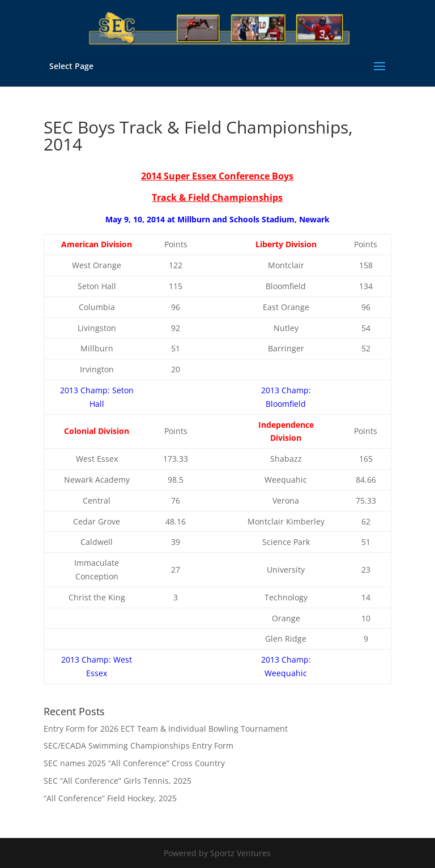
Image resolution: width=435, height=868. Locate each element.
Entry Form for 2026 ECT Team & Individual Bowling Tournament (166, 729)
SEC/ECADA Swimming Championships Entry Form (138, 745)
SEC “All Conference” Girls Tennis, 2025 (118, 781)
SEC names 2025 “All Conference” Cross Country (134, 763)
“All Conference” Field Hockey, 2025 (110, 798)
